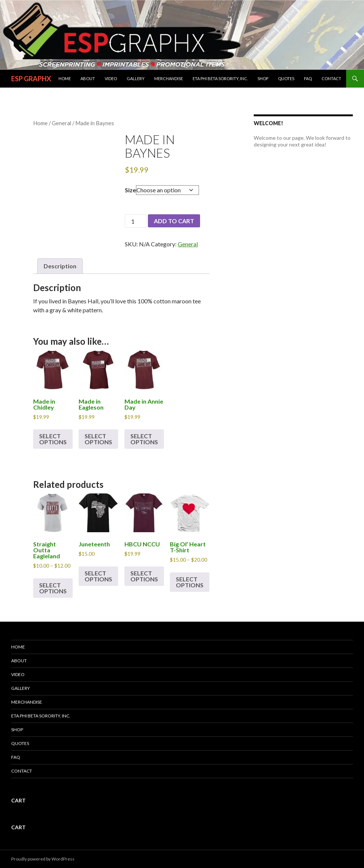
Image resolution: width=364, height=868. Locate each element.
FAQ (308, 78)
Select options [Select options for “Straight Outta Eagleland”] (53, 588)
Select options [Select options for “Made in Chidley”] (53, 439)
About (88, 78)
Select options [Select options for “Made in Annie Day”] (144, 439)
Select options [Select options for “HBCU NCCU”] (144, 576)
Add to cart (174, 221)
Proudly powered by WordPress (43, 859)
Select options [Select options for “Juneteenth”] (98, 576)
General (61, 123)
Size (130, 190)
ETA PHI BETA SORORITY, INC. (220, 78)
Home (65, 78)
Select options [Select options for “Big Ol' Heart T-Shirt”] (190, 582)
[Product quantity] (136, 221)
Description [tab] (60, 266)
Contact (331, 78)
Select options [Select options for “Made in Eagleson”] (98, 439)
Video (111, 78)
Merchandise (169, 78)
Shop (263, 78)
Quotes (286, 78)
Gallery (136, 78)
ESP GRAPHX (31, 79)
